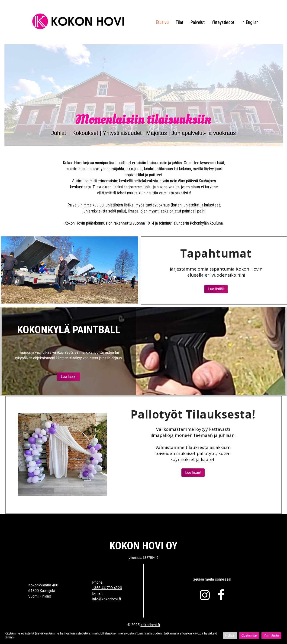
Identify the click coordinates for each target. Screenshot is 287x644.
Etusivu (162, 22)
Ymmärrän (271, 635)
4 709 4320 (113, 588)
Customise (249, 635)
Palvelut (197, 22)
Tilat (179, 22)
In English (250, 22)
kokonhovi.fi (150, 625)
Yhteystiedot (223, 22)
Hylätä (230, 635)
